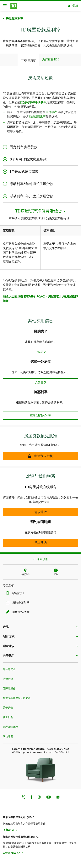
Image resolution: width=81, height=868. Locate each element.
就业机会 (8, 715)
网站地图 (8, 734)
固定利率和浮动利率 (33, 100)
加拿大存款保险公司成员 (17, 696)
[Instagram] (39, 796)
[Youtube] (49, 796)
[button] (40, 350)
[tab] (28, 58)
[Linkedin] (58, 796)
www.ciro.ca (12, 851)
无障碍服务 (9, 687)
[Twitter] (23, 796)
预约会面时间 (19, 601)
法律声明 (8, 677)
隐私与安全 (9, 667)
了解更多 (9, 828)
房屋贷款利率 (14, 17)
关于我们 (8, 706)
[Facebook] (31, 796)
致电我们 (16, 591)
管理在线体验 (10, 725)
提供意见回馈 (19, 610)
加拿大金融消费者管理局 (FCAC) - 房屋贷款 (31, 295)
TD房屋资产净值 (39, 209)
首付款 (51, 110)
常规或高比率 (37, 115)
